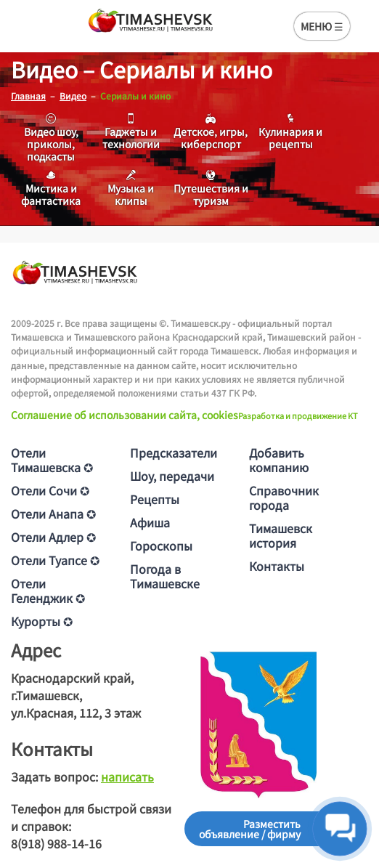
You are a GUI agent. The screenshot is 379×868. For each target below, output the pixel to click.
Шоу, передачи (172, 476)
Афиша (150, 522)
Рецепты (155, 499)
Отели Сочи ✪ (50, 490)
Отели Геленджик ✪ (48, 591)
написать (127, 776)
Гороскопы (161, 545)
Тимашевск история (281, 535)
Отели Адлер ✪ (53, 537)
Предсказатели (174, 453)
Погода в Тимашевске (165, 576)
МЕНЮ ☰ (322, 26)
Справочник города (284, 498)
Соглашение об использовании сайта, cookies (125, 415)
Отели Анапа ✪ (53, 514)
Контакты (277, 566)
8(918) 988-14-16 (56, 843)
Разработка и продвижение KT (298, 415)
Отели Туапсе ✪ (55, 560)
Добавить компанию (279, 460)
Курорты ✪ (42, 621)
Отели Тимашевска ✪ (52, 460)
